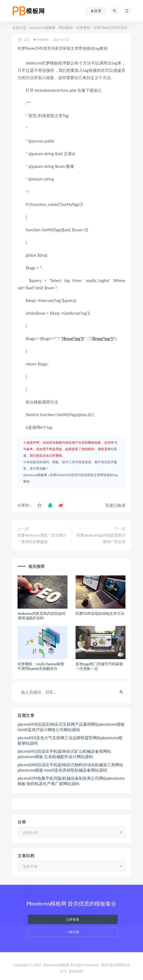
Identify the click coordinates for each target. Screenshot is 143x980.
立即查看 (73, 919)
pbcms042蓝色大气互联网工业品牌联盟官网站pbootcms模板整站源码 (70, 740)
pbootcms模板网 (42, 28)
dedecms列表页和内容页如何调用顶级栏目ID (42, 616)
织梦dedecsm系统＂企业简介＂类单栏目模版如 (42, 538)
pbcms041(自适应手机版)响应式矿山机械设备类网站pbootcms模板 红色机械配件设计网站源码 (64, 754)
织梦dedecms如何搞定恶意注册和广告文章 (101, 538)
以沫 (24, 40)
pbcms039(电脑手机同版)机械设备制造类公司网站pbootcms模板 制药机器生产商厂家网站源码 (71, 781)
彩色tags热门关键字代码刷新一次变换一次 (99, 666)
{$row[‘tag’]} (73, 338)
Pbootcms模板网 (56, 965)
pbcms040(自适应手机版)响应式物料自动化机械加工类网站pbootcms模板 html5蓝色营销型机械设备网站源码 (70, 767)
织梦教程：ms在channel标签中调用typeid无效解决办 (41, 666)
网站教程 (66, 28)
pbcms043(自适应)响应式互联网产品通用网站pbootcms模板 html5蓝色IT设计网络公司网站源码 (71, 727)
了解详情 (73, 932)
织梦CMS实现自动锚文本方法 (100, 613)
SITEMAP (76, 971)
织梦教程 (83, 28)
